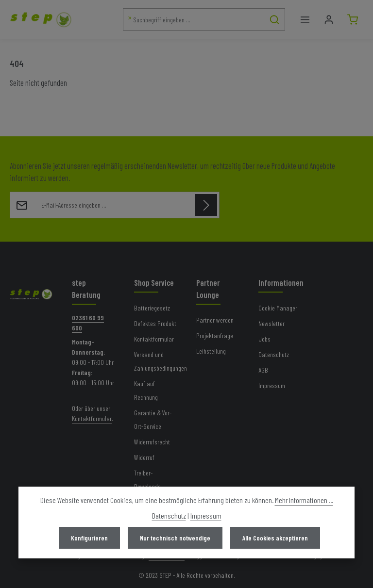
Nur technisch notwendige (175, 538)
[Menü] (305, 20)
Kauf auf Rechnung (146, 390)
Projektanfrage (215, 335)
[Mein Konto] (329, 20)
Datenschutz (274, 354)
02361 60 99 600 (88, 323)
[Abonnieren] (206, 205)
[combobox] (194, 19)
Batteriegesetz (152, 308)
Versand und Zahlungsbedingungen (161, 361)
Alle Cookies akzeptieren (275, 538)
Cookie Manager (278, 308)
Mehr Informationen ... (304, 500)
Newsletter (271, 323)
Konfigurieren (89, 538)
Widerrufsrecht (152, 442)
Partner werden (215, 320)
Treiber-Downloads (147, 480)
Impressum (272, 385)
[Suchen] (275, 19)
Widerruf (144, 457)
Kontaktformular (92, 418)
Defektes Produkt (155, 323)
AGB (263, 370)
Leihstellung (211, 351)
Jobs (264, 339)
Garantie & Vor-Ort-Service (153, 419)
